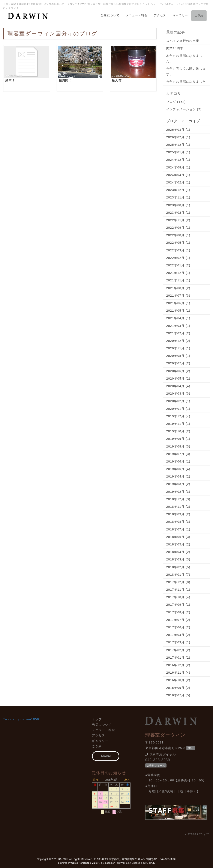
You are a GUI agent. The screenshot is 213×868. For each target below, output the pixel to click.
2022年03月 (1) (178, 250)
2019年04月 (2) (178, 476)
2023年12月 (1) (178, 190)
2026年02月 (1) (178, 137)
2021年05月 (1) (178, 311)
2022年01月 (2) (178, 265)
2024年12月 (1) (178, 160)
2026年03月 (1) (178, 130)
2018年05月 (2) (178, 544)
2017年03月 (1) (178, 642)
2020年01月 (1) (178, 409)
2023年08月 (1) (178, 205)
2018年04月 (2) (178, 552)
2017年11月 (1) (178, 590)
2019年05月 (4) (178, 469)
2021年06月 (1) (178, 303)
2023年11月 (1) (178, 197)
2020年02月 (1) (178, 401)
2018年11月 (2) (178, 507)
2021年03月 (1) (178, 326)
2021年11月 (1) (178, 280)
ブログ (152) (176, 102)
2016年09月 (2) (178, 688)
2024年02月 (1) (178, 182)
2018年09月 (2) (178, 514)
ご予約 (199, 16)
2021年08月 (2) (178, 288)
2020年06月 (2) (178, 371)
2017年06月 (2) (178, 627)
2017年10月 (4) (178, 597)
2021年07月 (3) (178, 296)
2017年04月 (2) (178, 635)
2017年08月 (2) (178, 612)
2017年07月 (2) (178, 620)
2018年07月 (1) (178, 529)
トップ (97, 719)
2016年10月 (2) (178, 680)
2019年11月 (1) (178, 424)
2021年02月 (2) (178, 333)
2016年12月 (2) (178, 665)
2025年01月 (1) (178, 152)
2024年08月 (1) (178, 167)
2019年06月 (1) (178, 461)
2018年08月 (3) (178, 522)
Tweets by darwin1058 (21, 719)
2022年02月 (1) (178, 258)
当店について (110, 15)
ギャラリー (180, 15)
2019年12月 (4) (178, 416)
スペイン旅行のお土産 (183, 41)
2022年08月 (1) (178, 235)
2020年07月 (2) (178, 363)
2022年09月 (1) (178, 228)
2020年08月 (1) (178, 356)
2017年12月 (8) (178, 582)
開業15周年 (175, 48)
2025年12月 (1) (178, 145)
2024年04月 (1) (178, 175)
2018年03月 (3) (178, 559)
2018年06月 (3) (178, 537)
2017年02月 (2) (178, 650)
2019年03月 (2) (178, 484)
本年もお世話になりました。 (184, 58)
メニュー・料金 (137, 15)
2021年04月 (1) (178, 318)
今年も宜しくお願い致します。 (186, 71)
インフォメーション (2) (184, 109)
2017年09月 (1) (178, 605)
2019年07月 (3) (178, 454)
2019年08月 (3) (178, 446)
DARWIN (63, 859)
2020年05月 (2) (178, 378)
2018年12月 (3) (178, 499)
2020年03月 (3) (178, 393)
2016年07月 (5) (178, 695)
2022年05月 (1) (178, 243)
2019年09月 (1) (178, 439)
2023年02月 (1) (178, 213)
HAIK (152, 863)
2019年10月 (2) (178, 431)
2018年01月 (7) (178, 575)
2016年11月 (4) (178, 673)
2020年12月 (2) (178, 341)
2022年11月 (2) (178, 220)
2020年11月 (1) (178, 348)
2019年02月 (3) (178, 492)
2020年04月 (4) (178, 386)
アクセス (160, 15)
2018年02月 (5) (178, 567)
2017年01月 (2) (178, 658)
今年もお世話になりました (186, 82)
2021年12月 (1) (178, 273)
